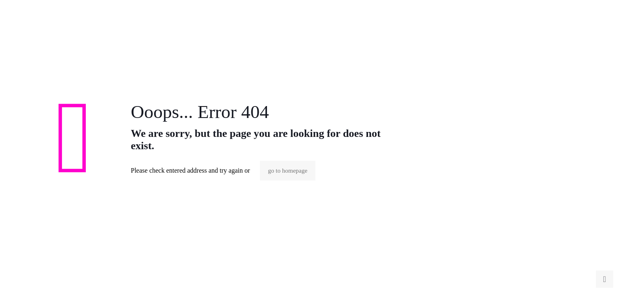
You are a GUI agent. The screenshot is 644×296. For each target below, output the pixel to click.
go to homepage (288, 171)
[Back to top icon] (605, 279)
